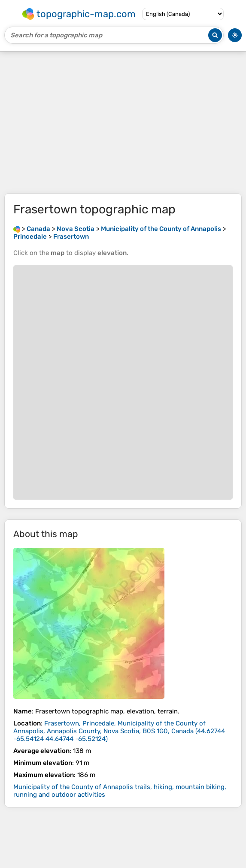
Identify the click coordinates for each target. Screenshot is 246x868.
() (119, 731)
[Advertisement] (123, 122)
